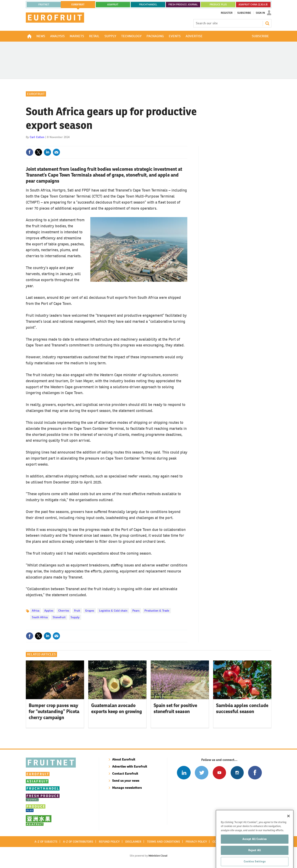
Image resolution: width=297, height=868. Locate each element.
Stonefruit (59, 617)
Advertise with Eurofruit (130, 766)
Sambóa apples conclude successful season (242, 708)
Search (267, 23)
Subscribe (244, 13)
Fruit (77, 611)
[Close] (288, 825)
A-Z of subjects (46, 842)
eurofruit (78, 5)
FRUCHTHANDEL (148, 5)
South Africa (40, 617)
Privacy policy (196, 842)
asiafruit (113, 5)
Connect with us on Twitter (202, 773)
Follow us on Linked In (184, 773)
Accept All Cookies (255, 848)
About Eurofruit (124, 759)
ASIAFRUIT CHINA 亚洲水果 (253, 5)
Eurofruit (36, 94)
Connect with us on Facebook (255, 773)
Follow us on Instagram (237, 773)
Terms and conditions (163, 842)
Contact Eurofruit (125, 773)
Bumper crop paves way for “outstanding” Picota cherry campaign (54, 711)
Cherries (64, 611)
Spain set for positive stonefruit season (175, 708)
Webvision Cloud (158, 856)
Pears (136, 611)
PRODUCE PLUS (218, 5)
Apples (49, 611)
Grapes (90, 611)
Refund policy (109, 842)
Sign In (260, 13)
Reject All (255, 859)
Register (227, 13)
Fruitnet (44, 5)
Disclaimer (133, 842)
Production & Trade (157, 611)
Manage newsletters (127, 788)
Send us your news (126, 781)
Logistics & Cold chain (113, 611)
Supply (75, 617)
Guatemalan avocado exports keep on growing (117, 708)
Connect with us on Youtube (219, 773)
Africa (36, 611)
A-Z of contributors (78, 842)
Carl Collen (37, 137)
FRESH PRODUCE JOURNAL (183, 5)
